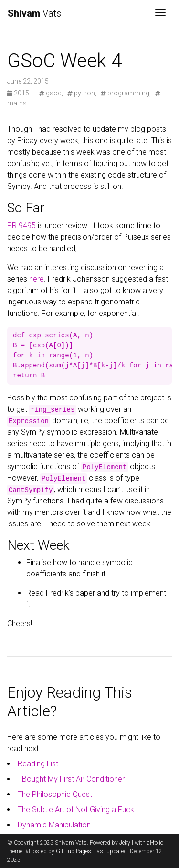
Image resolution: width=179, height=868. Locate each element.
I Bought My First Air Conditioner (71, 779)
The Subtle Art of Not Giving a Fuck (76, 810)
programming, (126, 93)
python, (82, 93)
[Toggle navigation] (160, 13)
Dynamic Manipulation (54, 825)
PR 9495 (21, 225)
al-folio (155, 843)
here (37, 279)
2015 (19, 93)
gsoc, (51, 93)
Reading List (38, 764)
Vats (34, 13)
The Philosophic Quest (55, 794)
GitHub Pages (74, 851)
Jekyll (126, 843)
